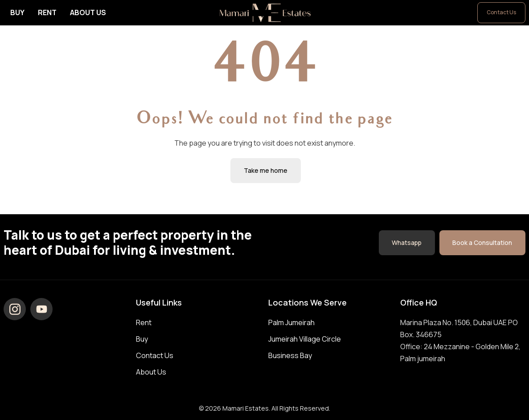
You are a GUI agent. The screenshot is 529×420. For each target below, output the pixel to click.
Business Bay (290, 355)
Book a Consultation (482, 242)
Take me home (266, 170)
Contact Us (501, 12)
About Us (88, 12)
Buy (17, 12)
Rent (47, 12)
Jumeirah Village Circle (305, 339)
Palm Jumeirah (291, 322)
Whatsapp (406, 242)
